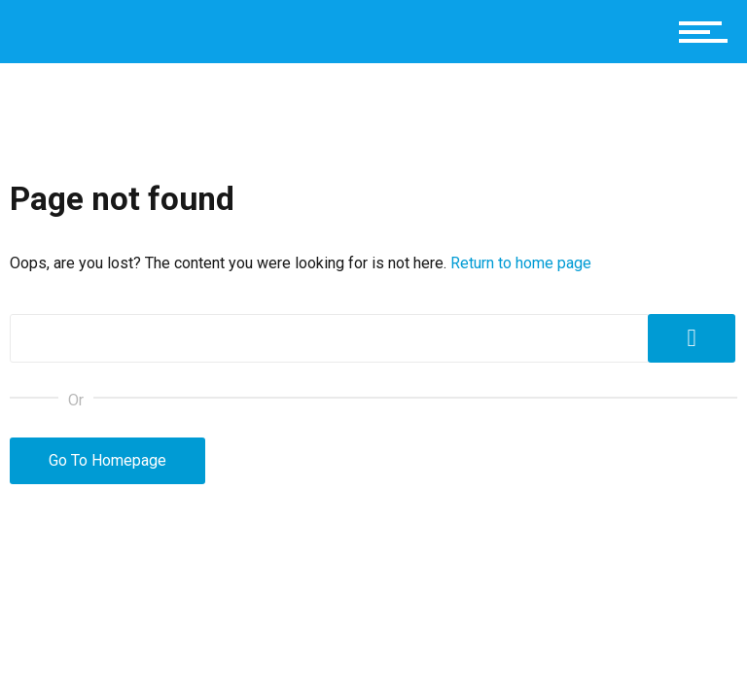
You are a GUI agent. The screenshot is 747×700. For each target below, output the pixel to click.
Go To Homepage (107, 460)
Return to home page (521, 263)
